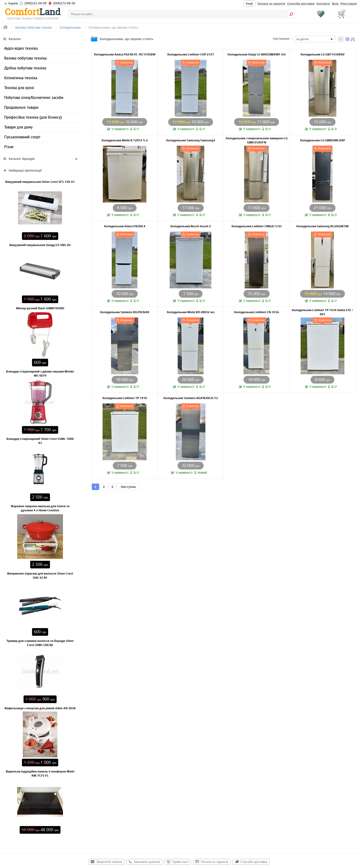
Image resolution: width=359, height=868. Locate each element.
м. (40, 3)
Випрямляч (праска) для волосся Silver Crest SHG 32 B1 (40, 576)
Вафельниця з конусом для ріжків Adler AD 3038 (40, 708)
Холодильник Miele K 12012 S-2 (125, 140)
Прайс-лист (180, 862)
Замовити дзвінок (147, 862)
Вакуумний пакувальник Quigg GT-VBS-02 (40, 245)
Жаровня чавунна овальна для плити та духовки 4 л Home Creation (40, 508)
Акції (249, 4)
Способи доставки (301, 4)
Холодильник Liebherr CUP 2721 (191, 54)
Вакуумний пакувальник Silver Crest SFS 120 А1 (40, 182)
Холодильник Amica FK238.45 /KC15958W (125, 54)
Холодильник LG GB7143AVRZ (322, 54)
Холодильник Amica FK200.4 (125, 226)
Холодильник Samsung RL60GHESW (323, 226)
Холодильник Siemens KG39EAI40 (125, 312)
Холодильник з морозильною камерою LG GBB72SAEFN (257, 140)
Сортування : (283, 39)
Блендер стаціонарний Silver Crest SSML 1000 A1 (40, 441)
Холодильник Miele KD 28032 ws (191, 312)
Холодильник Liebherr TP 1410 (125, 398)
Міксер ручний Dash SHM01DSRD (40, 308)
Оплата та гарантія (271, 4)
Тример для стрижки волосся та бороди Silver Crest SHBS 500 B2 (40, 643)
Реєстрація (349, 4)
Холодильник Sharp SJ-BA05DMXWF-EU (257, 54)
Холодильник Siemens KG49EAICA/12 (191, 398)
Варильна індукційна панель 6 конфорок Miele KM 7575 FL (40, 774)
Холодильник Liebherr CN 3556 (257, 312)
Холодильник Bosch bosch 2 (191, 226)
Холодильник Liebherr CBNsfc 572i (257, 226)
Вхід (335, 4)
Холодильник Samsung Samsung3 (191, 140)
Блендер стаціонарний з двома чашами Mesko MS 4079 (40, 374)
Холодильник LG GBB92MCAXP (322, 140)
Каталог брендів (22, 159)
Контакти (323, 4)
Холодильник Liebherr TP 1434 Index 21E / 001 (322, 312)
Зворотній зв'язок (109, 862)
